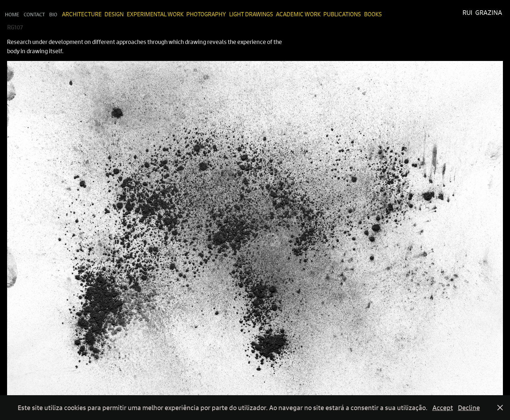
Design (114, 14)
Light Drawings (251, 14)
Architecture (82, 14)
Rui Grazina (482, 13)
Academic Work (298, 14)
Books (373, 14)
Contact (34, 14)
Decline (469, 408)
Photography (206, 14)
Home (12, 14)
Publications (342, 14)
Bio (53, 14)
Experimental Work (155, 14)
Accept (443, 408)
